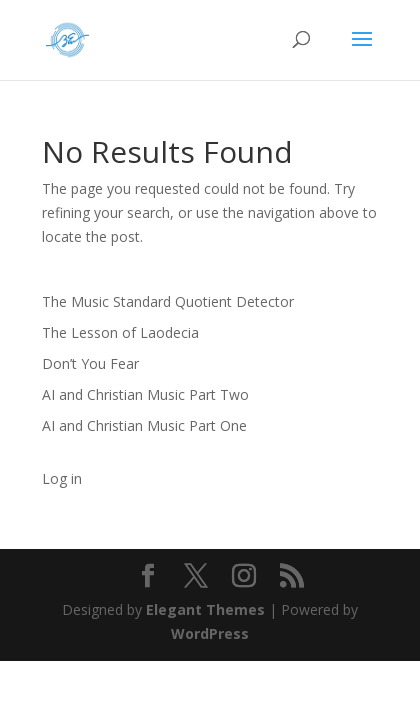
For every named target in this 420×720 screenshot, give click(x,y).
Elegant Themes (205, 609)
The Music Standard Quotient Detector (168, 301)
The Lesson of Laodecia (120, 332)
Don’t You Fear (90, 363)
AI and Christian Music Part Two (145, 394)
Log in (62, 478)
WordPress (210, 633)
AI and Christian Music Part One (144, 425)
